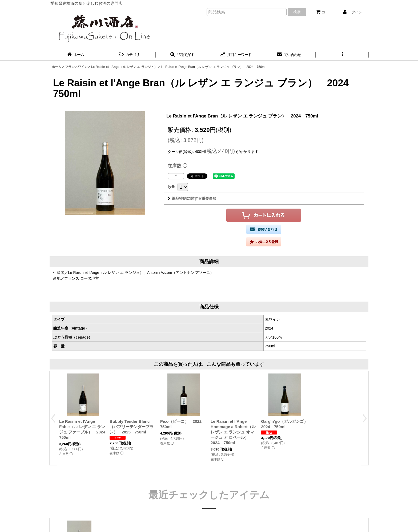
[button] (342, 55)
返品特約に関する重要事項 (192, 198)
